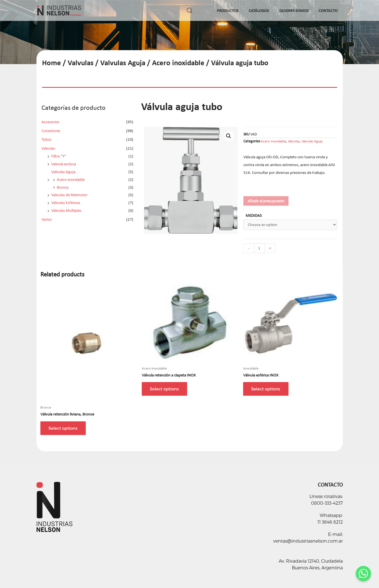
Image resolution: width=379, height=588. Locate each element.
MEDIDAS (254, 215)
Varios (47, 219)
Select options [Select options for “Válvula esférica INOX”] (266, 389)
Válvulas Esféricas (66, 203)
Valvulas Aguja (123, 63)
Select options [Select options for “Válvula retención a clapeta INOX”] (165, 389)
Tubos (47, 139)
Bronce (63, 187)
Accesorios (50, 122)
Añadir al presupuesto (266, 201)
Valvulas (81, 63)
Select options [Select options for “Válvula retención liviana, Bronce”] (63, 428)
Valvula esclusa (64, 164)
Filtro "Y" (59, 156)
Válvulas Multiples (66, 210)
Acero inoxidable (178, 63)
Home (52, 63)
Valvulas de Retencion (69, 195)
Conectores (51, 131)
